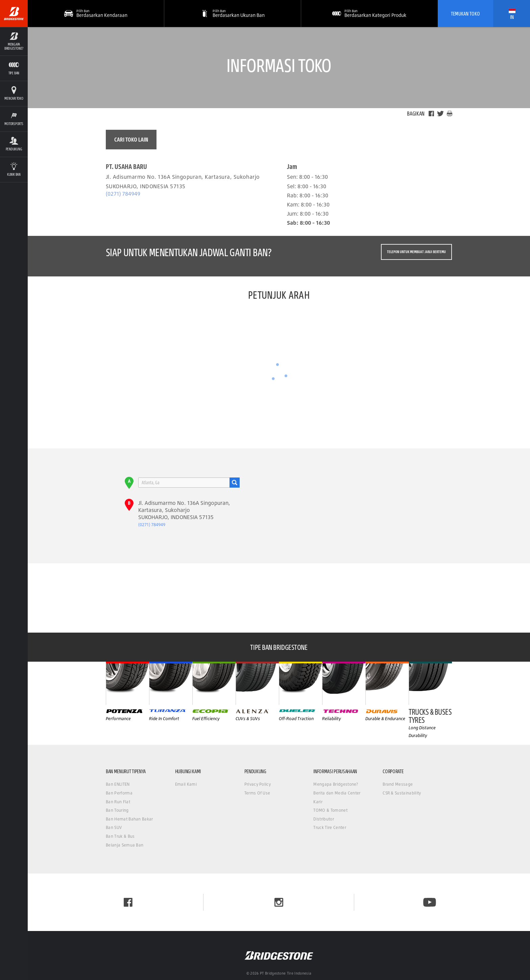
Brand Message (398, 784)
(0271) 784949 (123, 194)
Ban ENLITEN (118, 784)
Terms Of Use (257, 793)
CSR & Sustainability (402, 793)
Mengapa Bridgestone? (336, 784)
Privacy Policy (258, 784)
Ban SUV (114, 827)
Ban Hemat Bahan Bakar (129, 819)
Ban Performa (119, 793)
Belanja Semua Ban (125, 845)
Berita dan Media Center (337, 793)
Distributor (324, 819)
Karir (318, 802)
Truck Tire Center (330, 827)
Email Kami (186, 784)
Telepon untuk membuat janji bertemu (416, 252)
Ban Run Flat (118, 802)
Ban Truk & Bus (120, 836)
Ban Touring (117, 810)
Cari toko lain (131, 139)
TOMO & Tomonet (330, 810)
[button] (233, 14)
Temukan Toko (465, 14)
